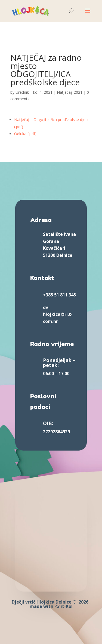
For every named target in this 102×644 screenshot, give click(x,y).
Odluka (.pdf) (25, 134)
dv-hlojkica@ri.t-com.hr (58, 314)
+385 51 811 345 (59, 295)
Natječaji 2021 (70, 92)
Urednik (22, 92)
